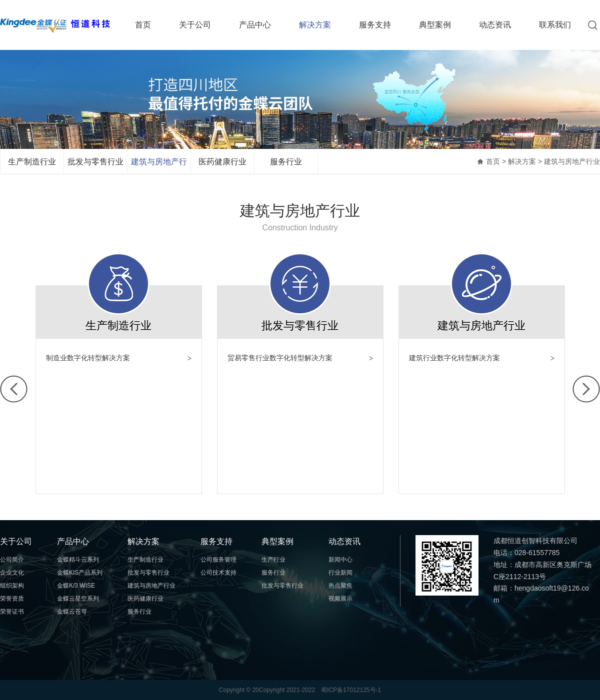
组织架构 (12, 586)
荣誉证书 (12, 612)
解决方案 (315, 25)
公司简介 (12, 560)
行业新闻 (340, 573)
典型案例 (435, 25)
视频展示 (340, 599)
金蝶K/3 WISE (76, 586)
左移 (14, 389)
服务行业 (286, 162)
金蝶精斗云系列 (78, 560)
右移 (586, 389)
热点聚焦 (340, 586)
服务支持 (375, 25)
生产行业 (273, 560)
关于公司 (195, 25)
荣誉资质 (12, 599)
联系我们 (555, 25)
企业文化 (12, 573)
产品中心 (255, 25)
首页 (143, 25)
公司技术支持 (218, 573)
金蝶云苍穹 (72, 612)
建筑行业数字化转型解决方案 (454, 358)
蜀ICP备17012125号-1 (351, 690)
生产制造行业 (32, 162)
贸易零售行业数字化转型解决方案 (280, 358)
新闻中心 (340, 560)
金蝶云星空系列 (78, 599)
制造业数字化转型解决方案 (88, 358)
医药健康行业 (222, 162)
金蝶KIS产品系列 (80, 573)
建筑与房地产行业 (159, 166)
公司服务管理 (218, 560)
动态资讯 (495, 25)
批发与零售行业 (95, 162)
